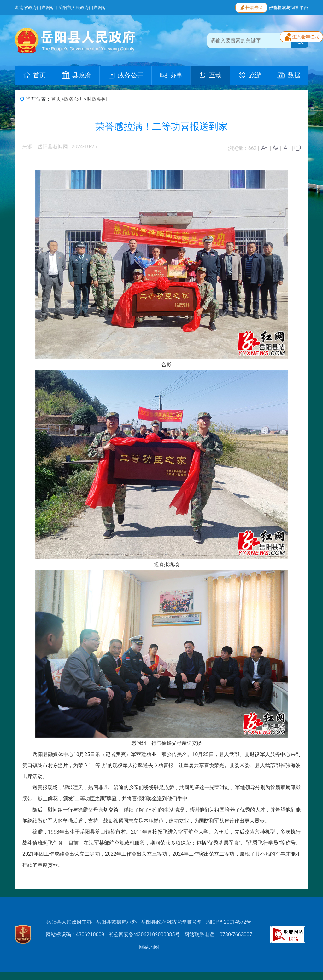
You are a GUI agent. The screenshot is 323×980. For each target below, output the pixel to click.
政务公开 (74, 99)
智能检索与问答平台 (288, 8)
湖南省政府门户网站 (35, 8)
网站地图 (149, 947)
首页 (56, 99)
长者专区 (251, 7)
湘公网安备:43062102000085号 (144, 934)
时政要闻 (97, 99)
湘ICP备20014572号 (229, 922)
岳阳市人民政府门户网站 (82, 8)
